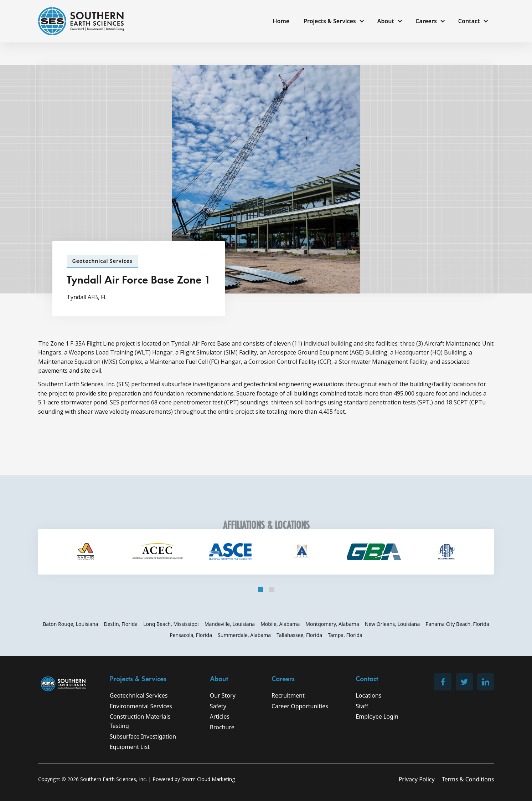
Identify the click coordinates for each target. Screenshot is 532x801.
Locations (368, 695)
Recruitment (288, 695)
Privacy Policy (417, 779)
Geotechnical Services (139, 695)
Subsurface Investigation (143, 736)
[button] (333, 21)
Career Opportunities (300, 706)
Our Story (223, 695)
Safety (218, 706)
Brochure (222, 727)
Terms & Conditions (468, 779)
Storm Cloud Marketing (208, 779)
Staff (362, 706)
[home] (81, 21)
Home (281, 21)
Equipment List (130, 747)
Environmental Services (141, 706)
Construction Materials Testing (140, 721)
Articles (220, 716)
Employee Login (377, 716)
